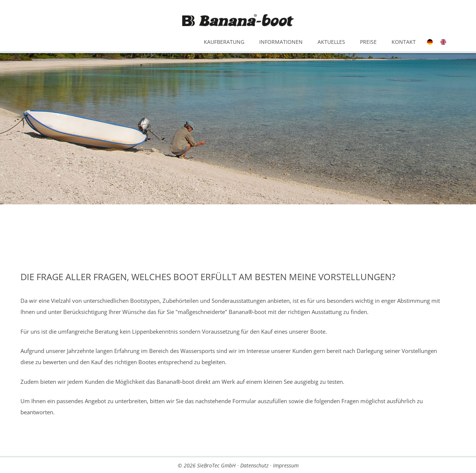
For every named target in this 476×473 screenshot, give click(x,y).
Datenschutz (254, 465)
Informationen (281, 42)
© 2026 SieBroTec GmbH (207, 465)
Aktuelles (331, 42)
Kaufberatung (224, 42)
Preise (368, 42)
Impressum (286, 465)
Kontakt (404, 42)
